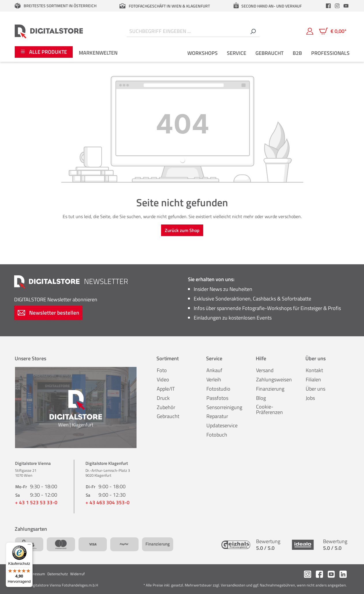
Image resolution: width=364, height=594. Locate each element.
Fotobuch (217, 435)
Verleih (214, 379)
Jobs (310, 398)
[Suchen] (253, 31)
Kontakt (314, 370)
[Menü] (29, 546)
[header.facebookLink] (328, 6)
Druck (163, 398)
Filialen (313, 379)
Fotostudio (218, 389)
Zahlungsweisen (274, 379)
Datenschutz (58, 574)
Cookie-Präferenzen (269, 410)
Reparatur (217, 416)
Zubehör (166, 407)
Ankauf (214, 370)
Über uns (316, 389)
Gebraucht (168, 416)
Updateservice (222, 425)
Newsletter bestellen (48, 312)
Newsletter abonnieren (56, 299)
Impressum (36, 574)
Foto (162, 370)
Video (163, 379)
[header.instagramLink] (337, 6)
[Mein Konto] (310, 31)
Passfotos (217, 398)
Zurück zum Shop (182, 230)
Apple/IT (166, 389)
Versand (265, 370)
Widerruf (77, 574)
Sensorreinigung (224, 407)
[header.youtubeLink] (346, 6)
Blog (261, 398)
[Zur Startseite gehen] (49, 31)
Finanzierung (270, 389)
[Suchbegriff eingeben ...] (187, 31)
